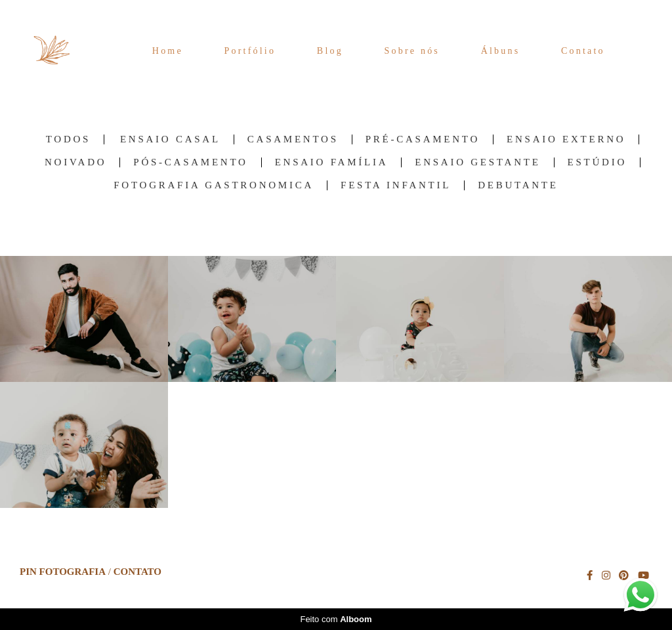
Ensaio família (332, 162)
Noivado (75, 162)
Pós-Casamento (190, 162)
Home (168, 51)
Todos (68, 139)
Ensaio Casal (170, 139)
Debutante (518, 185)
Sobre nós (412, 51)
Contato (583, 51)
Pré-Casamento (423, 139)
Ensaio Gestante (477, 162)
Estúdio (597, 162)
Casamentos (293, 139)
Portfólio (250, 51)
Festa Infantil (396, 185)
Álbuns (501, 51)
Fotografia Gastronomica (214, 185)
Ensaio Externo (566, 139)
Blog (330, 51)
